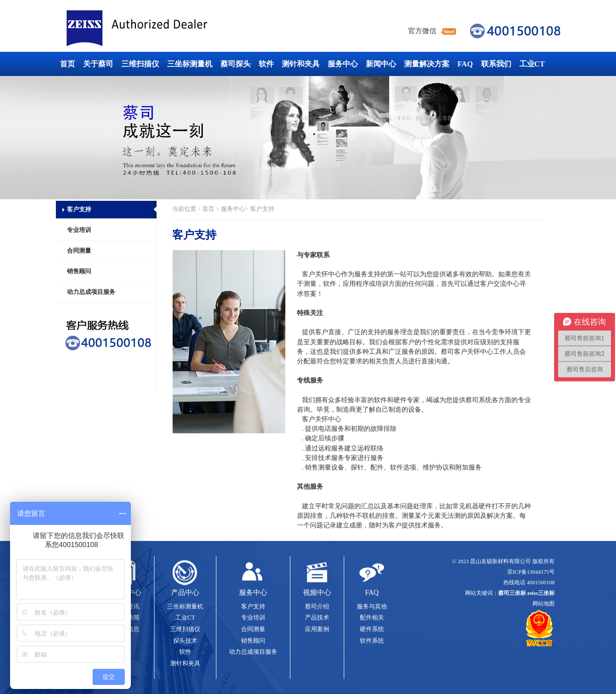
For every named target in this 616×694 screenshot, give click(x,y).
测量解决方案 (427, 64)
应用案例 (317, 629)
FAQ (465, 64)
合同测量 (79, 251)
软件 (266, 64)
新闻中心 (381, 64)
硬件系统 (372, 629)
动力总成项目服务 (91, 292)
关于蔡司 (98, 64)
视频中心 (317, 593)
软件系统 (372, 641)
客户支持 (79, 209)
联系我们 (496, 64)
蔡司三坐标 (160, 28)
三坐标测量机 (190, 64)
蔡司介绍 (317, 606)
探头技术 (185, 641)
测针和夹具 (301, 64)
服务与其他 (372, 606)
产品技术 (317, 618)
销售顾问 (79, 271)
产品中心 (185, 593)
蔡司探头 (236, 64)
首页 (67, 64)
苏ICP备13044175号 (531, 572)
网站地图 (544, 603)
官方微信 (422, 31)
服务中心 (343, 64)
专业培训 (79, 230)
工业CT (532, 64)
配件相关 (372, 618)
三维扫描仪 (140, 64)
